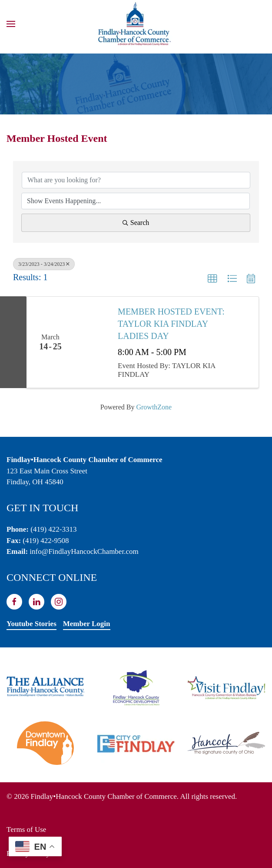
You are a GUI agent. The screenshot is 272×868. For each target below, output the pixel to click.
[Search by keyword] (136, 180)
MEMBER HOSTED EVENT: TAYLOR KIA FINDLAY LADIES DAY (171, 324)
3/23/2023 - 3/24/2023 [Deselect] (44, 264)
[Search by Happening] (136, 201)
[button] (11, 24)
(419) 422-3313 (53, 529)
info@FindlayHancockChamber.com (84, 551)
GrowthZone (154, 407)
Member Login (87, 624)
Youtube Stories (32, 624)
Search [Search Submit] (136, 223)
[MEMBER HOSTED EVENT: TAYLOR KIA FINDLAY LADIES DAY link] (92, 342)
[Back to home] (136, 24)
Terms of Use (26, 829)
